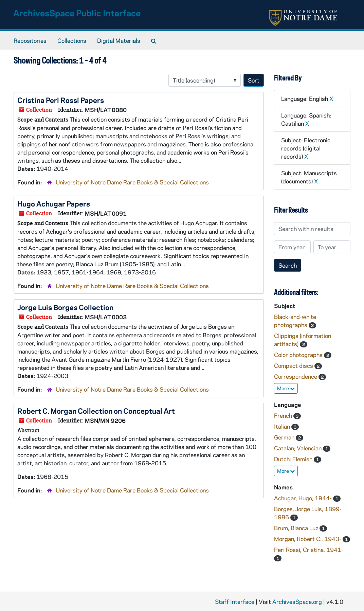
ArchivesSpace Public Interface (77, 13)
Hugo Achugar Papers (54, 203)
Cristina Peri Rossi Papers (61, 100)
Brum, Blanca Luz (297, 528)
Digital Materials (119, 40)
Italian (283, 426)
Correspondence (296, 376)
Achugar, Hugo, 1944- (304, 498)
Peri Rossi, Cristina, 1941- (309, 550)
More (286, 388)
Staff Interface (235, 601)
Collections (72, 40)
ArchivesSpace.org (297, 601)
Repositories (30, 40)
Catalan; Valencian (298, 448)
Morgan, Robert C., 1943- (308, 539)
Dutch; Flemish (294, 459)
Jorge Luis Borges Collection (65, 307)
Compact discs (294, 365)
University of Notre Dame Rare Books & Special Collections (132, 182)
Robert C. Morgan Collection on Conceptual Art (96, 411)
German (285, 437)
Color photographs (299, 355)
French (284, 415)
